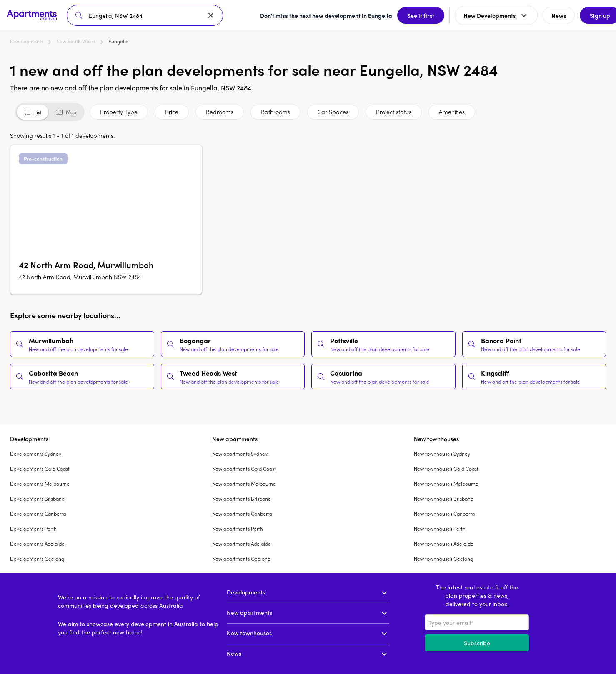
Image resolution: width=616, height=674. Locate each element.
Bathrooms (275, 112)
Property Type (119, 112)
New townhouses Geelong (443, 559)
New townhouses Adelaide (444, 544)
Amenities (452, 112)
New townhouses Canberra (444, 514)
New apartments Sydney (240, 454)
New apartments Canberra (242, 514)
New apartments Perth (238, 529)
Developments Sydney (36, 454)
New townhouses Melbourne (446, 484)
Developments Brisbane (37, 499)
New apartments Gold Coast (244, 469)
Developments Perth (33, 529)
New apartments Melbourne (244, 484)
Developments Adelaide (37, 544)
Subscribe (477, 643)
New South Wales (76, 41)
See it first (410, 15)
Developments (27, 41)
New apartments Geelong (241, 559)
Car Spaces (333, 112)
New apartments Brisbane (242, 499)
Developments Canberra (38, 514)
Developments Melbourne (40, 484)
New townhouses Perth (440, 529)
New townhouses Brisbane (444, 499)
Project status (394, 112)
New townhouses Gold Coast (446, 469)
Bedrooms (220, 112)
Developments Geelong (37, 559)
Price (172, 112)
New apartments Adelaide (242, 544)
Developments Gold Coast (40, 469)
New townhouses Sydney (442, 454)
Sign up (589, 15)
